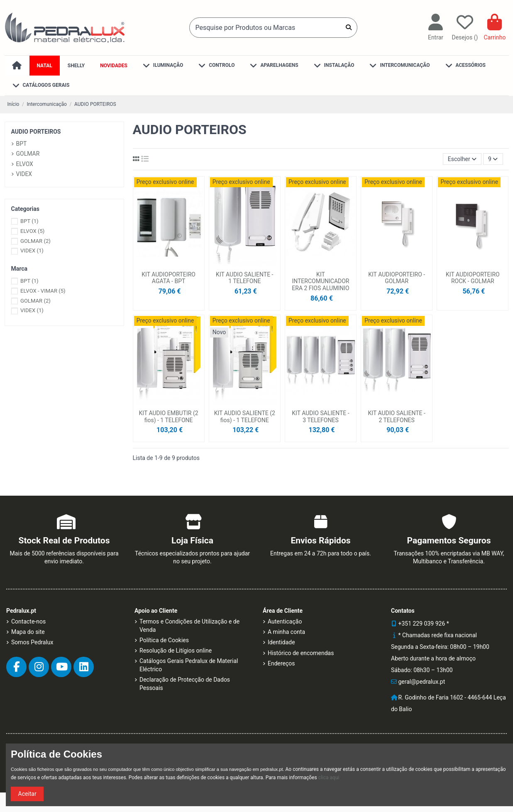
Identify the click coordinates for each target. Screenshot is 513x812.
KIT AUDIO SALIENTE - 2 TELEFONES (396, 417)
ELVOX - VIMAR (43, 291)
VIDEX (24, 174)
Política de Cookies (164, 640)
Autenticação (285, 621)
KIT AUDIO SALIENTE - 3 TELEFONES (320, 417)
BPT (22, 144)
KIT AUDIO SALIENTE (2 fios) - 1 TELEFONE (245, 417)
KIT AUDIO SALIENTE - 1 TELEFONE (244, 278)
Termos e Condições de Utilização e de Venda (189, 626)
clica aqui (329, 778)
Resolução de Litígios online (176, 651)
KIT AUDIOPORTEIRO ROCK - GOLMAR (473, 278)
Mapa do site (28, 632)
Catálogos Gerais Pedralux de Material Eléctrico (189, 665)
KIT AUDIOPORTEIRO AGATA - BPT (169, 278)
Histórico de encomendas (301, 653)
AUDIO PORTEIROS (36, 132)
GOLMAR (28, 154)
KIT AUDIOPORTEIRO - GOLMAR (397, 278)
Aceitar (27, 794)
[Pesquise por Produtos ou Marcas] (349, 27)
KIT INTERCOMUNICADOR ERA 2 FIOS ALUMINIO (320, 281)
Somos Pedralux (32, 642)
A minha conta (286, 632)
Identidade (281, 642)
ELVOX (25, 164)
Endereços (281, 663)
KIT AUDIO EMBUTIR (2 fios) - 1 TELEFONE (169, 417)
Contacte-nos (28, 621)
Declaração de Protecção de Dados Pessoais (185, 684)
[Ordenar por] (462, 159)
